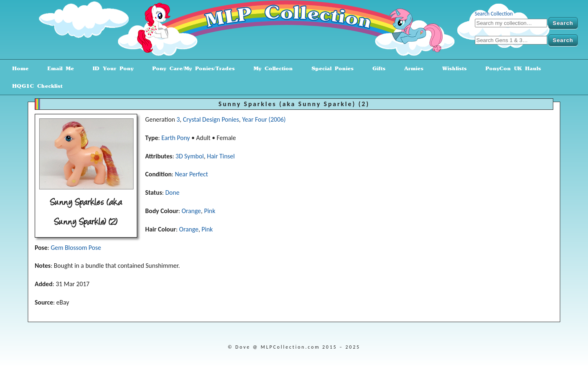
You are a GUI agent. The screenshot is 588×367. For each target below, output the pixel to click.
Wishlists (452, 68)
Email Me (58, 68)
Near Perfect (191, 174)
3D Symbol (190, 156)
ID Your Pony (110, 68)
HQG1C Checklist (35, 86)
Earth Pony (176, 138)
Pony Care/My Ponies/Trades (191, 68)
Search (563, 23)
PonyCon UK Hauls (510, 68)
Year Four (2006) (264, 119)
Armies (411, 68)
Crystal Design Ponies (211, 119)
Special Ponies (330, 68)
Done (173, 192)
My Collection (270, 68)
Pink (210, 211)
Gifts (376, 68)
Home (18, 68)
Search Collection (494, 14)
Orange (191, 211)
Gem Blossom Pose (76, 248)
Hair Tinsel (221, 156)
